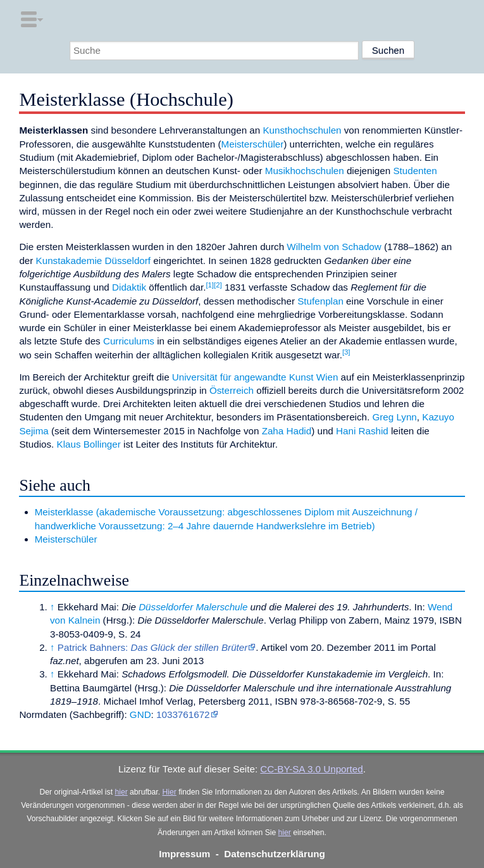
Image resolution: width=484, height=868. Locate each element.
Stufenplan (320, 301)
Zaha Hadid (287, 431)
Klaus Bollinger (89, 444)
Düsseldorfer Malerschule (193, 607)
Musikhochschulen (305, 171)
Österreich (232, 390)
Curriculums (129, 341)
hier (121, 792)
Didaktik (129, 287)
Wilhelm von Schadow (334, 247)
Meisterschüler (253, 144)
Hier (169, 792)
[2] (218, 285)
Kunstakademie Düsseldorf (94, 261)
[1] (210, 285)
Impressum (184, 854)
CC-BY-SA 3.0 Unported (311, 769)
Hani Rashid (362, 431)
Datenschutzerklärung (275, 854)
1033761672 (183, 714)
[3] (346, 352)
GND (140, 714)
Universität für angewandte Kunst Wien (255, 377)
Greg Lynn (394, 417)
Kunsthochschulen (302, 130)
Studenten (415, 171)
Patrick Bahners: (153, 647)
